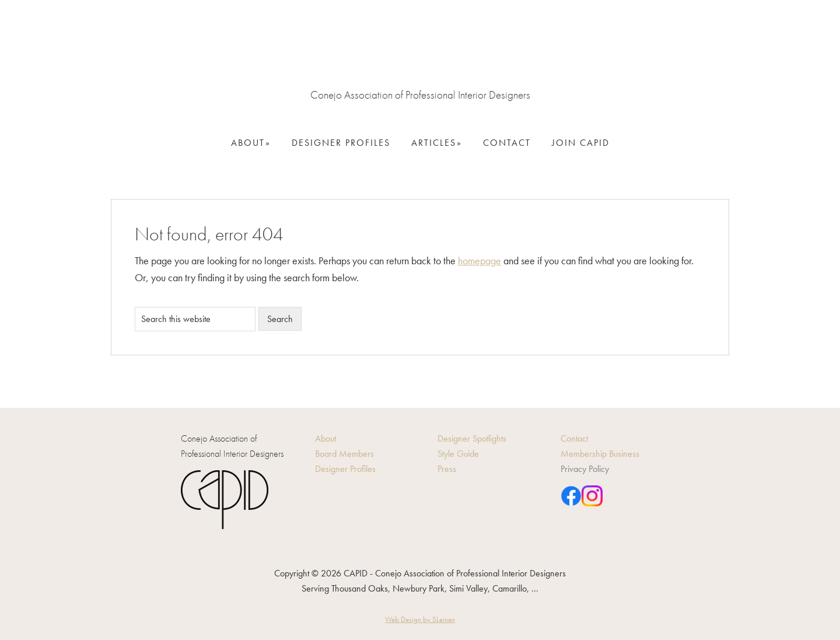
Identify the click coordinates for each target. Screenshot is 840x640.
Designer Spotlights (472, 438)
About (325, 438)
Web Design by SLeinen (420, 619)
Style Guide (458, 454)
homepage (480, 260)
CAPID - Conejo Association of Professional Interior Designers (420, 53)
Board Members (344, 454)
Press (447, 469)
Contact (574, 438)
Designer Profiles (345, 469)
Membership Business (600, 454)
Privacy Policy (585, 469)
